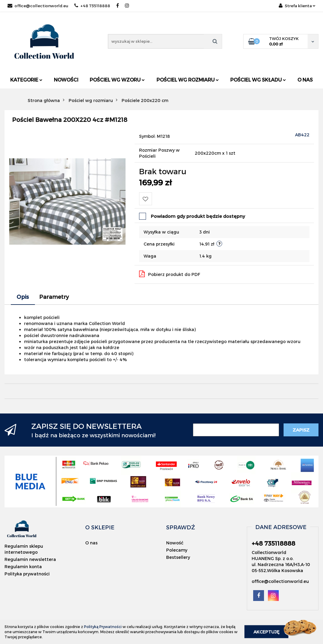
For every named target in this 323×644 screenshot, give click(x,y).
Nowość (175, 543)
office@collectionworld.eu (38, 6)
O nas (305, 80)
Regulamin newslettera (30, 559)
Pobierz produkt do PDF (170, 274)
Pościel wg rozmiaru (188, 80)
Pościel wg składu (258, 80)
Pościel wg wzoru (117, 80)
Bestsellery (178, 557)
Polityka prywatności (27, 574)
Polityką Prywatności (103, 627)
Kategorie (26, 80)
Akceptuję (266, 632)
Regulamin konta (23, 567)
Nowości (66, 80)
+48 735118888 (92, 6)
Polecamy (177, 550)
